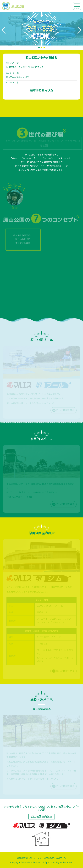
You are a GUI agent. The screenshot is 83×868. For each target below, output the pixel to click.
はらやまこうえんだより (17, 77)
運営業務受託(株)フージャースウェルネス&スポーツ (41, 858)
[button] (4, 30)
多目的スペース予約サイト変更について (25, 67)
